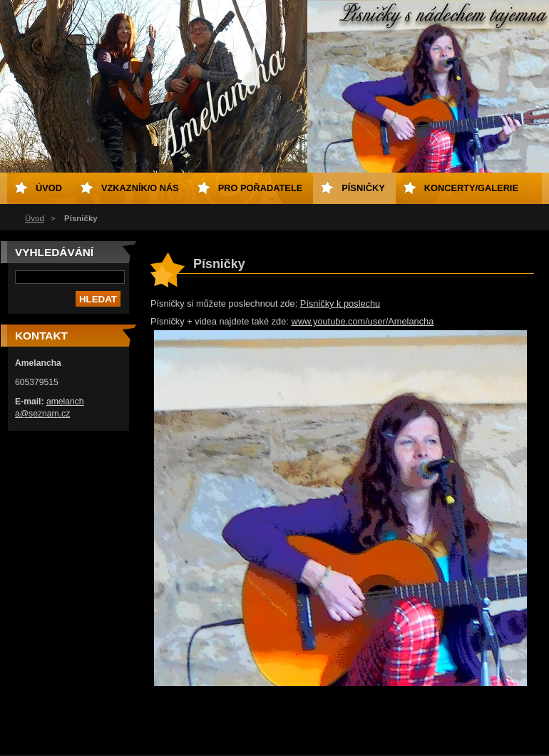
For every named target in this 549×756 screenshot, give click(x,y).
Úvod (35, 218)
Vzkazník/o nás (140, 188)
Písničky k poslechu (340, 303)
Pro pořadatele (261, 188)
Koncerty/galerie (471, 188)
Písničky (363, 188)
